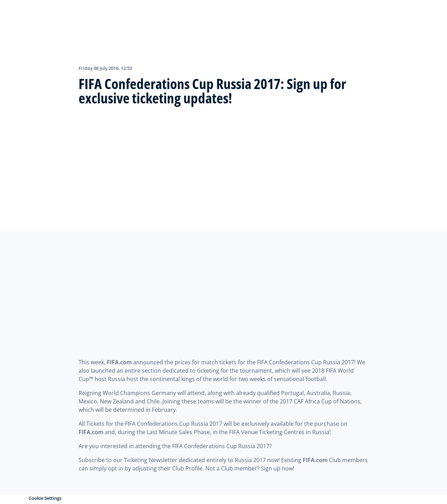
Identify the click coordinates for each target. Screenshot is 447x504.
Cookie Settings (45, 498)
